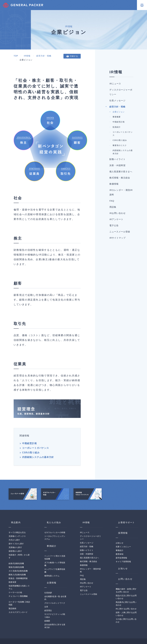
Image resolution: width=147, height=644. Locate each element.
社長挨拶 (48, 581)
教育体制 (120, 542)
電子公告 (84, 579)
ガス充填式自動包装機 (18, 559)
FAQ (130, 374)
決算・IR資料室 (131, 293)
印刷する (92, 56)
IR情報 (26, 56)
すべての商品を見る (17, 521)
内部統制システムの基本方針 (62, 442)
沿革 (46, 595)
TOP (14, 56)
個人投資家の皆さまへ (90, 546)
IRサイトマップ (131, 444)
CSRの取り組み (30, 442)
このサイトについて (17, 635)
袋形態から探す (15, 539)
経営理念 (48, 599)
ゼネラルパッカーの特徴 (55, 521)
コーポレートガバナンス (57, 438)
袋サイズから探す (16, 532)
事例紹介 (49, 534)
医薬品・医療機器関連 (18, 567)
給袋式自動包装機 (16, 552)
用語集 (131, 381)
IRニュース (85, 521)
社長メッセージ (131, 133)
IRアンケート (86, 575)
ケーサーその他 (15, 581)
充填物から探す (15, 536)
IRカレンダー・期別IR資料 (131, 359)
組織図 (47, 609)
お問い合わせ (123, 567)
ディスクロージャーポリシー (131, 113)
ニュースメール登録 (131, 428)
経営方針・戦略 (43, 56)
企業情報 (49, 571)
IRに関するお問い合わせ (126, 597)
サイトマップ (61, 635)
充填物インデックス (17, 524)
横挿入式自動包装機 (17, 563)
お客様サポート (125, 511)
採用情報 (121, 521)
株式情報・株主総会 (131, 328)
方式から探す (14, 528)
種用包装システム (52, 564)
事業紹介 (120, 539)
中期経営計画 (28, 438)
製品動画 (12, 597)
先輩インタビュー (123, 535)
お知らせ (120, 531)
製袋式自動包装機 (16, 555)
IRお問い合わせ (131, 391)
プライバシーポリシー (41, 635)
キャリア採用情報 (123, 550)
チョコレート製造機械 (18, 584)
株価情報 (84, 553)
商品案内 (14, 511)
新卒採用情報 (121, 546)
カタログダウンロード (18, 600)
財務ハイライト (131, 278)
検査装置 (12, 570)
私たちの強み (52, 511)
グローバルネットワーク (55, 591)
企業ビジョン (132, 162)
